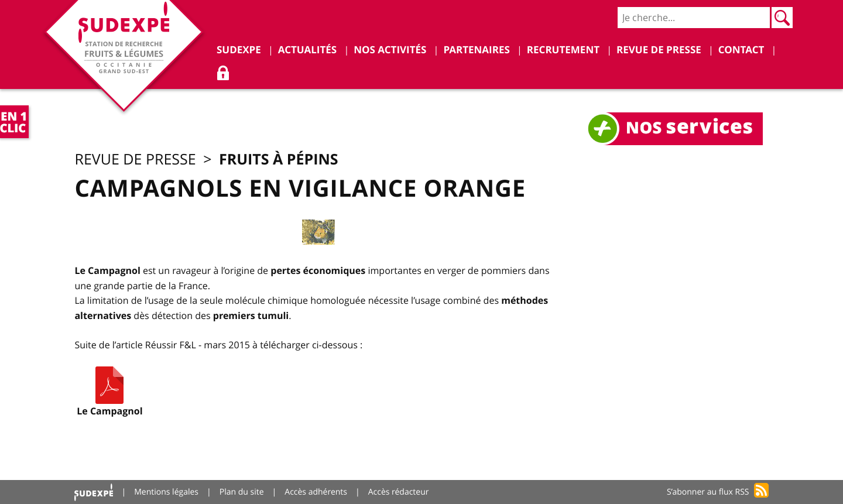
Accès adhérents (316, 492)
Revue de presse (135, 160)
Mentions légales (166, 492)
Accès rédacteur (399, 492)
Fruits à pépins (279, 159)
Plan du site (242, 492)
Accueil (94, 492)
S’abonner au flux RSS (708, 492)
